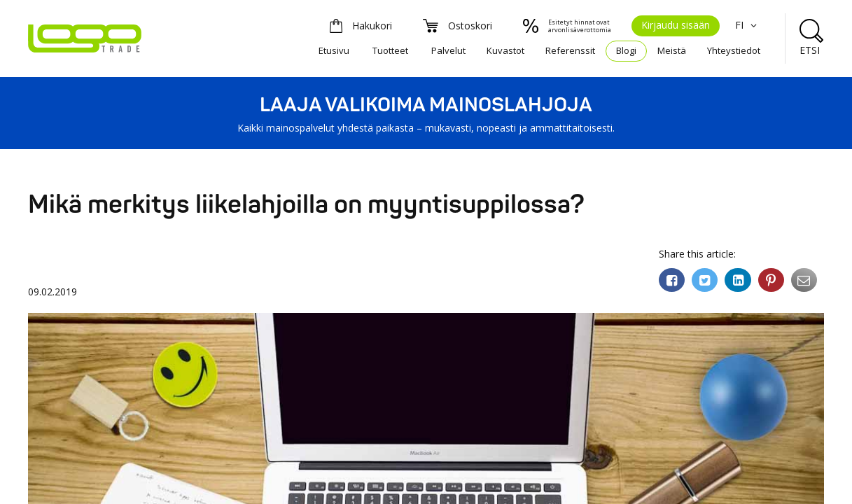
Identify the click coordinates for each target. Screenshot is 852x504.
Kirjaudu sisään (676, 25)
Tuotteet (390, 50)
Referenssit (570, 50)
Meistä (672, 50)
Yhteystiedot (734, 50)
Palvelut (448, 50)
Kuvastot (505, 50)
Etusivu (334, 50)
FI (748, 25)
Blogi (626, 50)
